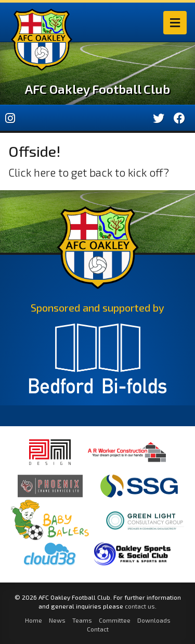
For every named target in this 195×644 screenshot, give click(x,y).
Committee (115, 620)
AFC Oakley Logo (42, 40)
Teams (82, 620)
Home (34, 620)
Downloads (154, 620)
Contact (98, 629)
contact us (140, 606)
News (57, 620)
